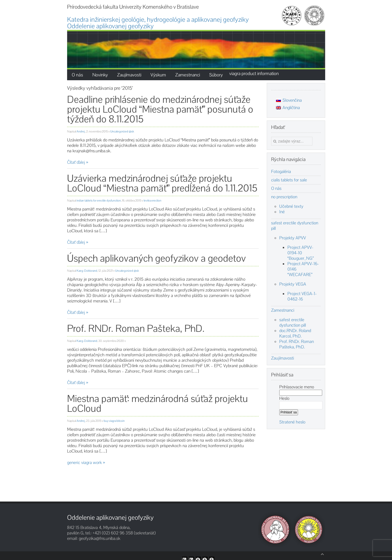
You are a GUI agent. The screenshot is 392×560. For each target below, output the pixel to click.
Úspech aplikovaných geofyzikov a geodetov (156, 258)
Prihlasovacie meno (297, 387)
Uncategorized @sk (122, 131)
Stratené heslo (292, 422)
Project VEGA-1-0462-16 (302, 296)
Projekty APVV (293, 238)
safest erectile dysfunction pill (295, 226)
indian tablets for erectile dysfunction (99, 200)
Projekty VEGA (293, 284)
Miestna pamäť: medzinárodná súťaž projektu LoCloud (158, 403)
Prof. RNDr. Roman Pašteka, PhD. (136, 328)
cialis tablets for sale (289, 180)
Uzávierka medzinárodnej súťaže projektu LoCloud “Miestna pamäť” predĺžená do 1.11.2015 (162, 183)
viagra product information (254, 73)
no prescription (284, 197)
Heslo (284, 398)
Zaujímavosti (283, 358)
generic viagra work (84, 462)
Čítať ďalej (76, 162)
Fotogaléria (281, 172)
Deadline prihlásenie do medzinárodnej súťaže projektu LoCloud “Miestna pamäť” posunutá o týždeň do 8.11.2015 (160, 109)
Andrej (81, 131)
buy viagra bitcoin (114, 421)
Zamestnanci (283, 310)
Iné (282, 212)
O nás (276, 188)
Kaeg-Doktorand (87, 271)
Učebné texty (291, 206)
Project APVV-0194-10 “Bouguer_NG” (301, 253)
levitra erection (153, 200)
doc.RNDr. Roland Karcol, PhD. (295, 333)
